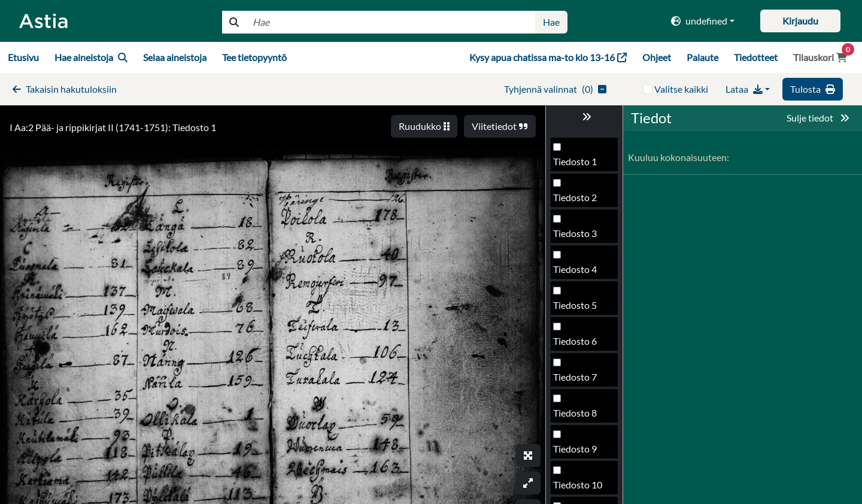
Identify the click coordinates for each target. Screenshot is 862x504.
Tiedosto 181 (580, 452)
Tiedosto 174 (580, 201)
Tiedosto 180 (580, 416)
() (555, 89)
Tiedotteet (756, 57)
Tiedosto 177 (580, 309)
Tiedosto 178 (580, 344)
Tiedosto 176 (580, 273)
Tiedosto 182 (580, 488)
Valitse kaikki (681, 89)
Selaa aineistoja (175, 57)
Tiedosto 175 (580, 237)
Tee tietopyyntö (254, 57)
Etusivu (23, 57)
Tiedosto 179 (580, 380)
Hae (551, 22)
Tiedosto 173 (580, 165)
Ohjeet (657, 57)
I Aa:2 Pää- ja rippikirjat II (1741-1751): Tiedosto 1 (113, 127)
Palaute (702, 57)
